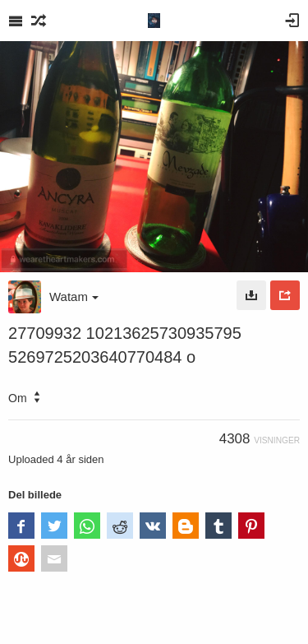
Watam (74, 297)
